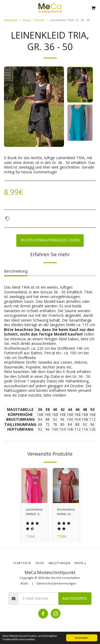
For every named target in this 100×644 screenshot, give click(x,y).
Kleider (40, 20)
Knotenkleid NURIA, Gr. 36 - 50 (66, 512)
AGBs (24, 583)
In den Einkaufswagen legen (50, 240)
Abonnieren (75, 598)
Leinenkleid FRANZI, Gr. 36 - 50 (34, 512)
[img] (34, 485)
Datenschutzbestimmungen (56, 583)
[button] (6, 8)
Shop (26, 20)
